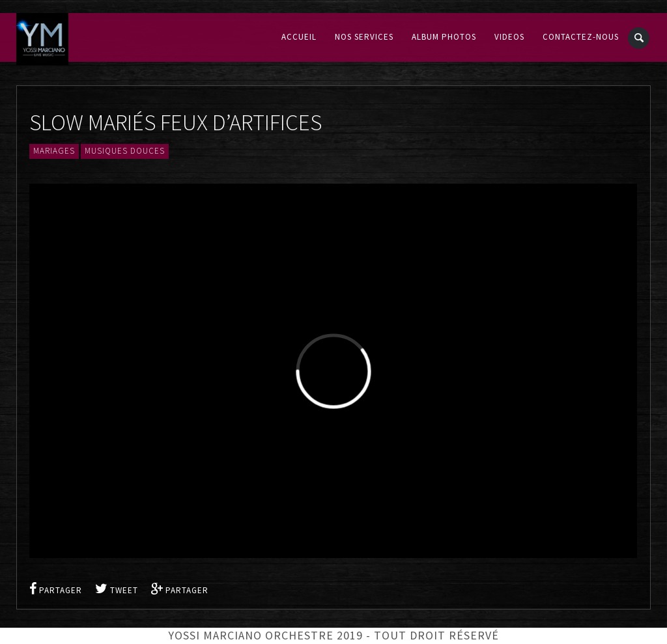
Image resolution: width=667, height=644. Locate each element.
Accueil (299, 37)
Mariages (54, 151)
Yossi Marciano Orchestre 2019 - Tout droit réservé (333, 636)
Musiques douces (125, 151)
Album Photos (444, 37)
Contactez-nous (581, 37)
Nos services (364, 37)
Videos (509, 37)
